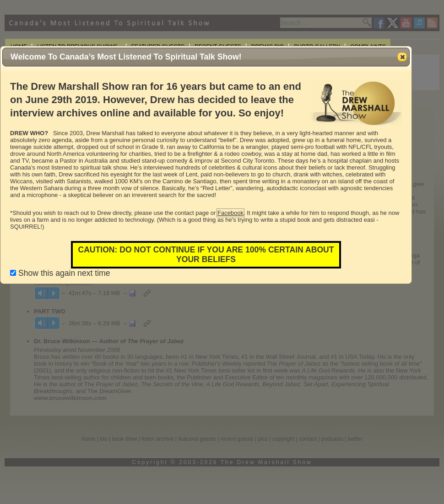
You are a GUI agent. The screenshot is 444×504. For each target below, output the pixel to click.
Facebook (230, 213)
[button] (402, 57)
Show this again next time (60, 273)
